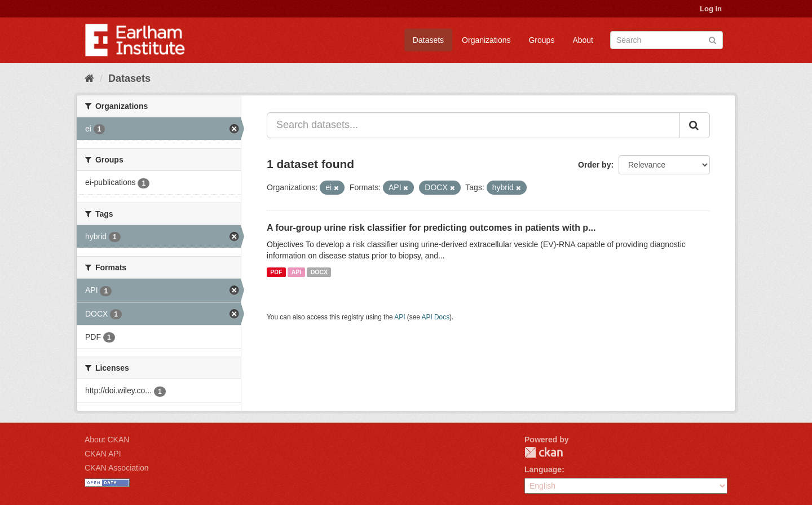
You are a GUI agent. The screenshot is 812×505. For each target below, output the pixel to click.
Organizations (486, 40)
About (583, 40)
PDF (276, 272)
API (297, 272)
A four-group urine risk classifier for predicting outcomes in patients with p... (431, 228)
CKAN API (103, 454)
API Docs (436, 317)
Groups (541, 40)
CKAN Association (117, 468)
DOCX (319, 272)
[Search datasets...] (473, 125)
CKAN (544, 452)
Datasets (428, 40)
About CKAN (107, 440)
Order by (594, 165)
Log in (711, 9)
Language (543, 469)
